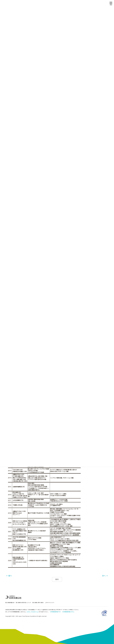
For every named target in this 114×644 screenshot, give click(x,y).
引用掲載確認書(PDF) (55, 612)
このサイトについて (50, 603)
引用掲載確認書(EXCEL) (68, 612)
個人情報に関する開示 (38, 603)
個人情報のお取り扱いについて (23, 603)
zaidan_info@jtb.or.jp (33, 612)
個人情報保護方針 (10, 603)
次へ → (105, 576)
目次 (57, 579)
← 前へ (9, 576)
